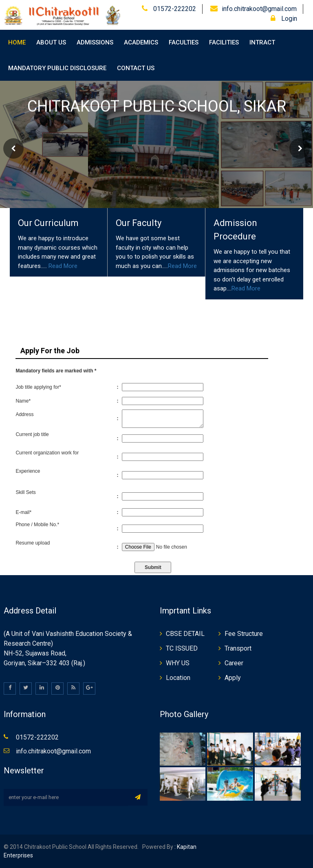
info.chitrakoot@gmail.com (259, 9)
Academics (141, 42)
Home (17, 42)
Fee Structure (244, 634)
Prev (13, 148)
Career (234, 663)
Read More (63, 266)
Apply (233, 678)
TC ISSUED (182, 648)
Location (178, 678)
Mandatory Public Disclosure (57, 68)
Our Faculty (139, 223)
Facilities (224, 42)
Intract (262, 42)
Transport (238, 648)
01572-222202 (174, 9)
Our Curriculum (48, 223)
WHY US (178, 663)
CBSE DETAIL (185, 634)
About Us (51, 42)
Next (300, 148)
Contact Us (136, 68)
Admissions (95, 42)
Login (284, 19)
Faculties (184, 42)
